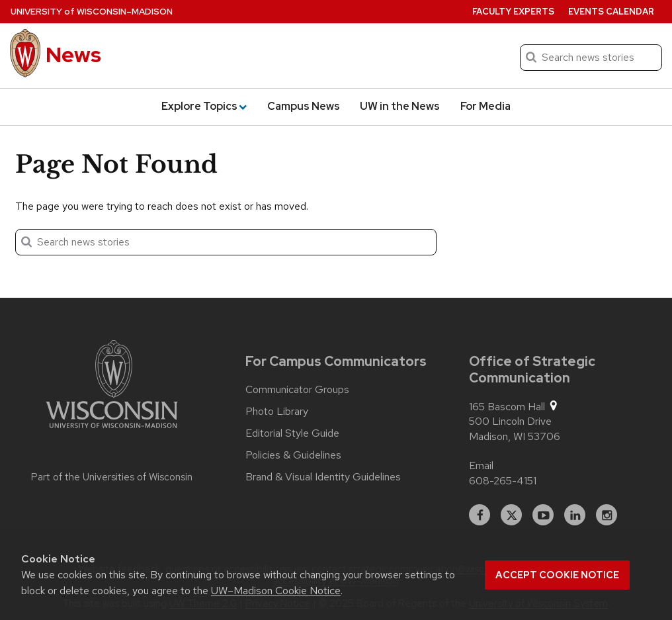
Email (481, 465)
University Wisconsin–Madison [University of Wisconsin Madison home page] (92, 12)
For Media (485, 106)
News (73, 55)
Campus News (304, 106)
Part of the (112, 477)
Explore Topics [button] (204, 106)
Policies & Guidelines (293, 455)
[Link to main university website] (112, 386)
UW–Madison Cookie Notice (276, 591)
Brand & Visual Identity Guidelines (323, 477)
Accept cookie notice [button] (557, 575)
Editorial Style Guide (292, 433)
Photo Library (277, 412)
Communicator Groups (297, 390)
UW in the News (400, 106)
